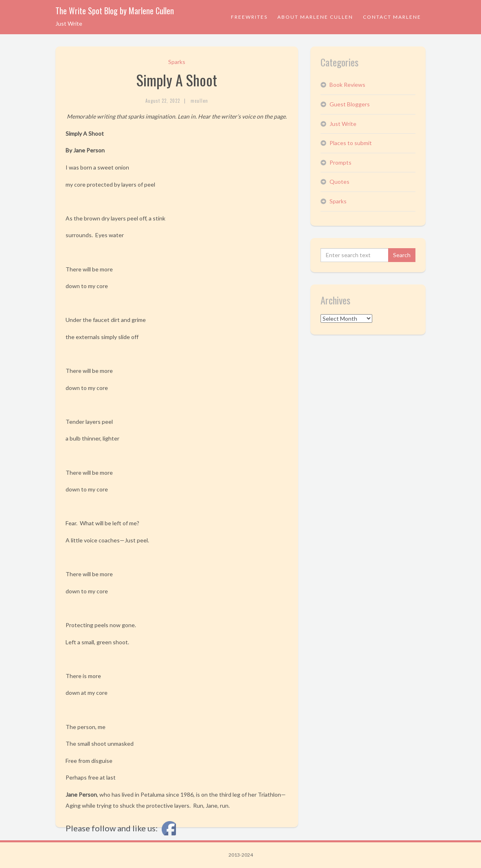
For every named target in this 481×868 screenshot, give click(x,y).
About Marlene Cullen (315, 17)
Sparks (177, 62)
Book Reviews (347, 85)
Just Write (343, 124)
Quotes (339, 182)
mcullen (199, 101)
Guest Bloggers (350, 104)
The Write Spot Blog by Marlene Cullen (115, 11)
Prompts (340, 162)
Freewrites (249, 17)
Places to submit (351, 143)
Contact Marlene (392, 17)
